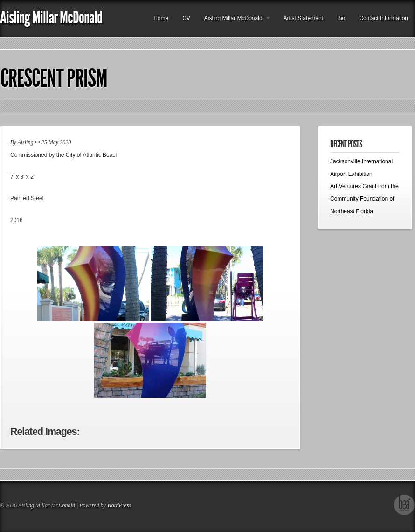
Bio (341, 18)
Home (161, 18)
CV (186, 18)
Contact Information (384, 18)
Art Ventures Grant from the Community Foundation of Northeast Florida (364, 199)
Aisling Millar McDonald (51, 17)
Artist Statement (303, 18)
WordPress (119, 505)
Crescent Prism (54, 78)
